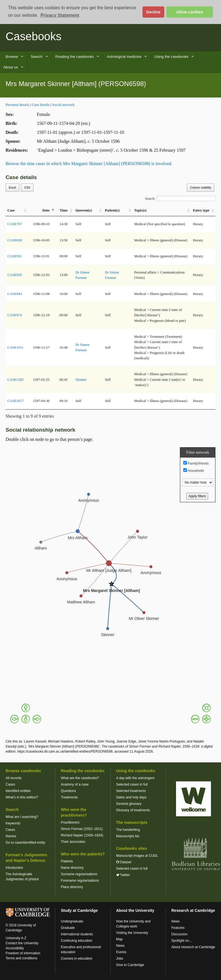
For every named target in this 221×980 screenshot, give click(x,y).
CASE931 (15, 256)
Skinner (81, 380)
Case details (41, 105)
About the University (135, 910)
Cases (10, 784)
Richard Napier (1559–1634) (82, 835)
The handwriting (128, 830)
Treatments (69, 797)
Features (178, 928)
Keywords (13, 823)
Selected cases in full (132, 784)
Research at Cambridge (193, 910)
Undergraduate (72, 921)
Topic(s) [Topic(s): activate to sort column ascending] (140, 210)
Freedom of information (23, 953)
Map (119, 939)
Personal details (17, 105)
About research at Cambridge (193, 947)
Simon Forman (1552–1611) (82, 829)
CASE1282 (15, 380)
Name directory (72, 868)
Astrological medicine (124, 57)
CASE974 (15, 315)
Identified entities (18, 791)
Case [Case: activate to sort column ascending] (11, 210)
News (120, 946)
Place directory (72, 887)
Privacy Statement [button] (60, 15)
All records (14, 778)
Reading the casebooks (75, 57)
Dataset (124, 862)
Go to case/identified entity (25, 843)
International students (77, 934)
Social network (63, 105)
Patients (67, 861)
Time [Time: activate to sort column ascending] (64, 210)
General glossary (129, 804)
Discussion (179, 934)
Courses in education (77, 958)
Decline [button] (153, 12)
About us (11, 67)
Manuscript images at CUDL (137, 856)
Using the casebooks (171, 57)
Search (37, 57)
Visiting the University (132, 933)
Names (11, 836)
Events (121, 952)
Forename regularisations (80, 881)
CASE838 (15, 240)
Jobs (120, 958)
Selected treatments (131, 791)
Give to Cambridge (130, 965)
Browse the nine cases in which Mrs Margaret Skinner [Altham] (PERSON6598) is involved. (89, 164)
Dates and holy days (131, 797)
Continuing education (77, 941)
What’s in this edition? (22, 797)
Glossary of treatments (133, 810)
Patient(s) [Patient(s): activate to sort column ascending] (112, 210)
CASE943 (15, 294)
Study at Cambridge (79, 910)
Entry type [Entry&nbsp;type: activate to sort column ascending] (201, 210)
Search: (180, 199)
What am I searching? (22, 817)
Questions (68, 791)
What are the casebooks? (80, 778)
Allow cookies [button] (190, 12)
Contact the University (22, 943)
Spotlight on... (181, 941)
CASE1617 (15, 401)
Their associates (73, 842)
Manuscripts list (128, 836)
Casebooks (34, 36)
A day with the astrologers (135, 778)
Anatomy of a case (75, 784)
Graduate (68, 928)
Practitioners (70, 822)
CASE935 (15, 275)
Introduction (14, 868)
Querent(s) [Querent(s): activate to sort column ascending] (84, 210)
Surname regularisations (79, 874)
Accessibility (15, 948)
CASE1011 (15, 348)
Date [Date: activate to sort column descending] (46, 210)
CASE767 (15, 224)
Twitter (123, 875)
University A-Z (16, 938)
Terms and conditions (21, 958)
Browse (12, 57)
